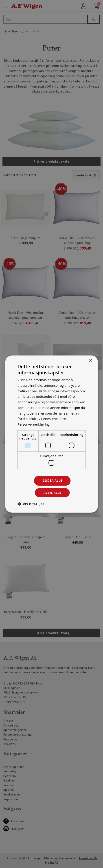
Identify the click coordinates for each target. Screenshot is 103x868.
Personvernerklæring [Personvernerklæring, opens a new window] (34, 424)
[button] (31, 504)
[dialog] (51, 434)
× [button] (91, 360)
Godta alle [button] (52, 480)
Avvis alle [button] (52, 493)
